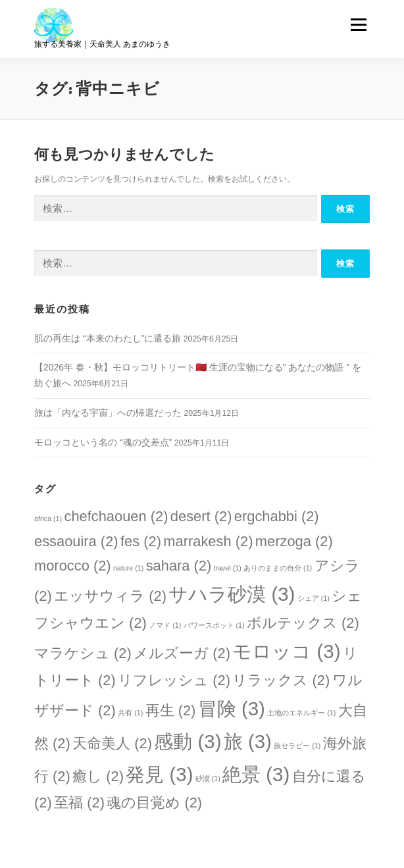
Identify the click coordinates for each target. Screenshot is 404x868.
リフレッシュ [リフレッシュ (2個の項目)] (174, 680)
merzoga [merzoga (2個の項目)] (294, 541)
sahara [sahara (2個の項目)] (179, 566)
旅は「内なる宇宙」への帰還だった (108, 413)
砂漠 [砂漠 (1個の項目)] (208, 779)
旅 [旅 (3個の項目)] (248, 741)
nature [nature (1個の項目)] (128, 568)
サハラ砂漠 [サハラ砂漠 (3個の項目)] (232, 594)
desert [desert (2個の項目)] (201, 516)
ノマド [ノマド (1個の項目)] (165, 625)
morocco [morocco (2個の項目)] (73, 566)
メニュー (358, 24)
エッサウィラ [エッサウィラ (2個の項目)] (110, 596)
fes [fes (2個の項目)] (141, 541)
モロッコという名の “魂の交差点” (103, 442)
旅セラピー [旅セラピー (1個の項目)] (297, 746)
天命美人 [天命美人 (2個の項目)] (112, 743)
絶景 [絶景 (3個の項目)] (256, 774)
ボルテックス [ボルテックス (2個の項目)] (303, 623)
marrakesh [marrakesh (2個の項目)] (208, 541)
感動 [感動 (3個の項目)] (188, 741)
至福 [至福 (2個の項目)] (79, 803)
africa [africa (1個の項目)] (48, 519)
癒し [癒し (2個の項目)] (98, 776)
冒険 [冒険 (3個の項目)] (232, 708)
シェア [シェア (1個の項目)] (314, 598)
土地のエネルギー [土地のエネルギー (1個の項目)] (301, 713)
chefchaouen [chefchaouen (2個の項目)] (116, 516)
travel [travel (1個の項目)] (228, 568)
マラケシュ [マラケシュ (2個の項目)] (83, 653)
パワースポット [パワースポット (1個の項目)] (214, 625)
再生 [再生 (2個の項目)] (171, 710)
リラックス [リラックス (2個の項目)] (281, 680)
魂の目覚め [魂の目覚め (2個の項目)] (154, 803)
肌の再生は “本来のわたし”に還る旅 (108, 338)
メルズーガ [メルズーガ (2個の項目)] (182, 653)
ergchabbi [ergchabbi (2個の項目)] (277, 516)
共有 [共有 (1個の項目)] (130, 713)
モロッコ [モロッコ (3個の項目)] (286, 651)
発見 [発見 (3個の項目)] (159, 774)
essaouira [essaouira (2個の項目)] (76, 541)
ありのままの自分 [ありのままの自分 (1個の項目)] (278, 568)
